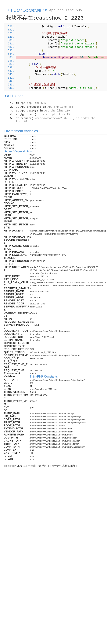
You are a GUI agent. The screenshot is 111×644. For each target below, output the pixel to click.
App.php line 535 (66, 10)
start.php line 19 (56, 115)
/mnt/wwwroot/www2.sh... (53, 118)
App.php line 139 (57, 111)
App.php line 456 (60, 107)
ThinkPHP (10, 466)
